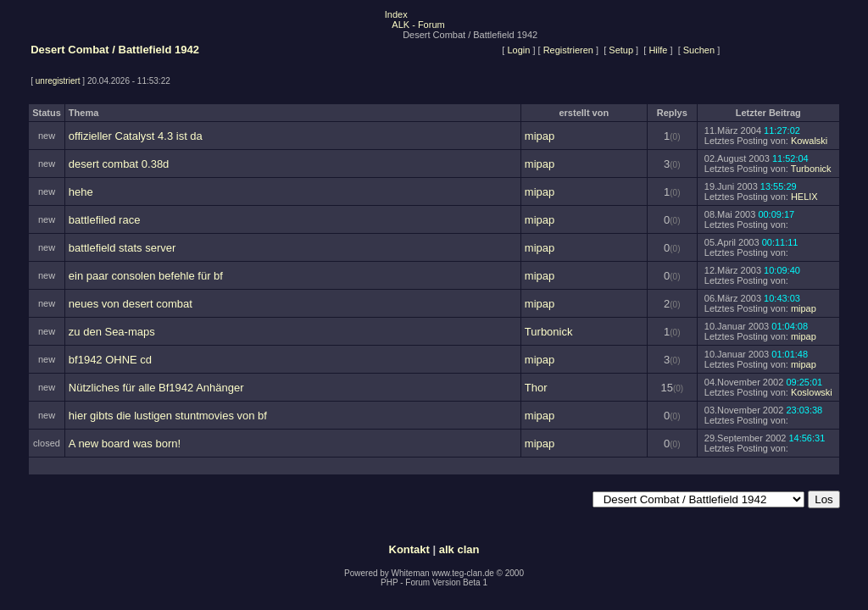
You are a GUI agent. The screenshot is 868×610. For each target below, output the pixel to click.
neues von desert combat (131, 304)
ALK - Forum (418, 25)
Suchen (699, 50)
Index (396, 14)
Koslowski (812, 392)
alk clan (459, 549)
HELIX (804, 197)
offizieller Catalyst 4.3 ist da (136, 136)
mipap (540, 136)
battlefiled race (105, 220)
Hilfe (658, 50)
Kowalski (809, 141)
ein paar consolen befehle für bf (146, 276)
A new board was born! (125, 444)
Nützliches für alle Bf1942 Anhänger (156, 388)
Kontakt (409, 549)
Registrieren (568, 50)
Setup (621, 50)
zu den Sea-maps (112, 332)
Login (518, 50)
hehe (81, 192)
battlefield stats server (122, 248)
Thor (536, 388)
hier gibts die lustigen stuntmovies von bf (168, 416)
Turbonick (811, 169)
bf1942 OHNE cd (110, 360)
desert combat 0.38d (119, 164)
